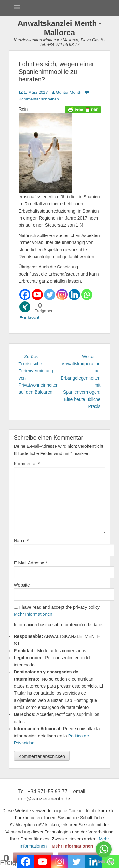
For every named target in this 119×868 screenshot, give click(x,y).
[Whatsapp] (87, 295)
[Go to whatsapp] (104, 849)
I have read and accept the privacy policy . (57, 611)
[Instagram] (62, 295)
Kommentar (27, 464)
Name (21, 541)
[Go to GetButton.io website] (104, 862)
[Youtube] (37, 295)
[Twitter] (50, 295)
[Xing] (25, 307)
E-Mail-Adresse (31, 563)
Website (22, 585)
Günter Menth (69, 92)
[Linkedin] (74, 295)
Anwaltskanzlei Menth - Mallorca (59, 28)
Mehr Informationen (33, 614)
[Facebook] (25, 295)
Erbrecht (32, 317)
